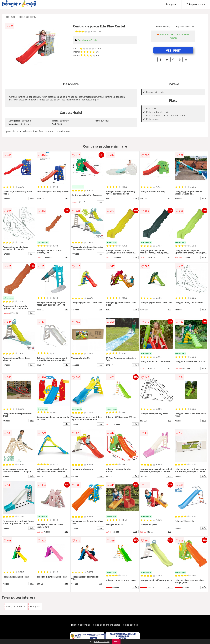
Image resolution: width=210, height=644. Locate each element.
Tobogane (171, 4)
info (32, 198)
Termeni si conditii (80, 625)
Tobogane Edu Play (28, 17)
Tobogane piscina (196, 4)
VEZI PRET (173, 50)
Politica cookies (130, 625)
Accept (116, 641)
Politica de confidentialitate (106, 625)
